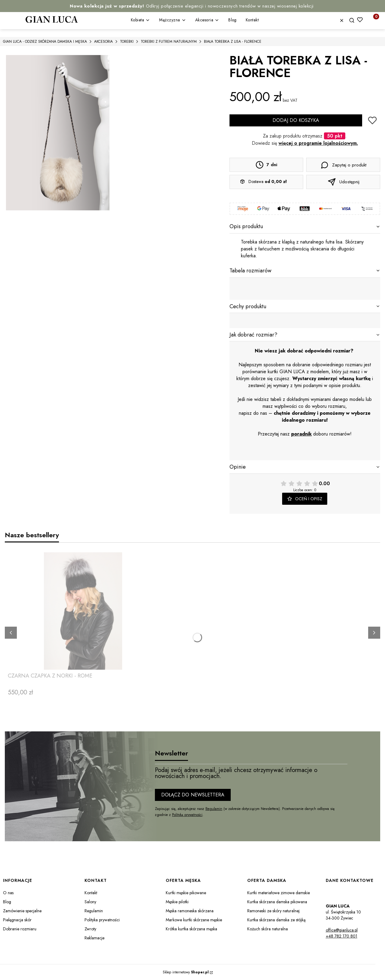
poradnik (301, 434)
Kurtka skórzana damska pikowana (277, 902)
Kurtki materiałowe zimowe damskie (279, 893)
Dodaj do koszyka (296, 120)
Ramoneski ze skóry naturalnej (273, 911)
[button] (354, 21)
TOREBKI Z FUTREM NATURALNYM (169, 42)
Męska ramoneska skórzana (190, 911)
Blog (7, 902)
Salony (90, 902)
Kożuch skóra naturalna (268, 929)
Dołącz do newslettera (193, 795)
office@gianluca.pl (342, 930)
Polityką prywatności (187, 815)
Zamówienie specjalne (22, 911)
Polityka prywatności (102, 920)
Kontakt (91, 893)
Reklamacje (94, 938)
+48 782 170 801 (342, 936)
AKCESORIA (103, 42)
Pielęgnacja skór (17, 920)
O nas (8, 893)
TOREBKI (127, 42)
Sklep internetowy (186, 972)
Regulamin (214, 809)
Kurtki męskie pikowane (186, 893)
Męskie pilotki (177, 902)
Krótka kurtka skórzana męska (191, 929)
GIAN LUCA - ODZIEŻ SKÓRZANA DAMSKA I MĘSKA (45, 42)
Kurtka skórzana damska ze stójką (276, 920)
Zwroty (90, 929)
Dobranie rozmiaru (20, 929)
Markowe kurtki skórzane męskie (194, 920)
